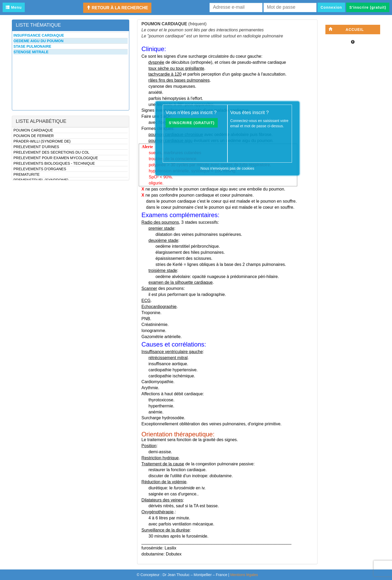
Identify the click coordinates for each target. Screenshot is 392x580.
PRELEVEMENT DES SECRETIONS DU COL (51, 152)
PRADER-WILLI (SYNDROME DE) (42, 141)
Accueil (346, 29)
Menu (14, 7)
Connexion (331, 7)
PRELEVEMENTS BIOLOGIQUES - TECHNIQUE (54, 163)
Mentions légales (244, 575)
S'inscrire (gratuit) (368, 7)
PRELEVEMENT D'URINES (36, 147)
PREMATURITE (26, 174)
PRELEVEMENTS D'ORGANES (40, 169)
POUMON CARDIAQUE (33, 130)
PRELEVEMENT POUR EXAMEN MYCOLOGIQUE (56, 158)
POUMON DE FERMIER (34, 136)
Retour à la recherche (117, 8)
